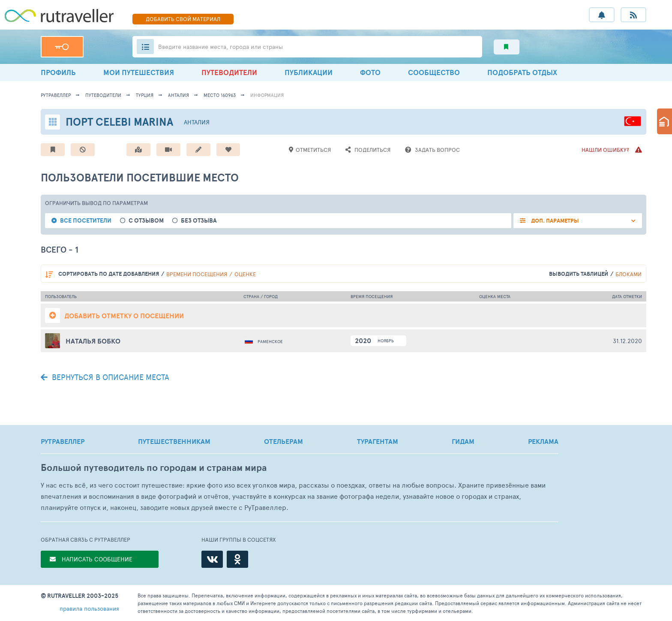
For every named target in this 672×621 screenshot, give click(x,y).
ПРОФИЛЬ (58, 72)
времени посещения (197, 274)
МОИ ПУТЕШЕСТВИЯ (139, 72)
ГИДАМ (463, 441)
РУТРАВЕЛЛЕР (63, 441)
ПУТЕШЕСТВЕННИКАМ (174, 441)
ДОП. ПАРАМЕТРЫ (554, 221)
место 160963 (220, 95)
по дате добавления (109, 274)
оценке (245, 274)
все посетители (86, 221)
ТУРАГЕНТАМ (378, 441)
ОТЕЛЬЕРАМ (283, 441)
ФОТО (370, 72)
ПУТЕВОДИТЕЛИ (229, 72)
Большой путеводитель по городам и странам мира (154, 468)
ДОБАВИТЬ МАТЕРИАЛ (183, 19)
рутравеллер (56, 95)
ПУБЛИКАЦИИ (309, 72)
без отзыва (199, 221)
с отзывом (146, 221)
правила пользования (89, 608)
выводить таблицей (579, 274)
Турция (145, 95)
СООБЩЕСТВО (434, 72)
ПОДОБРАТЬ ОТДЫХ (522, 72)
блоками (628, 274)
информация (267, 95)
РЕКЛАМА (543, 441)
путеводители (103, 95)
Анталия (178, 95)
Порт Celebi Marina (119, 122)
